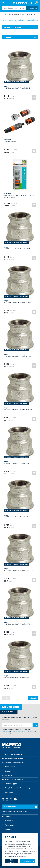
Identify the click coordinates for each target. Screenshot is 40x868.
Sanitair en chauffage (16, 20)
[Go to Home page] (20, 3)
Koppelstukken (31, 20)
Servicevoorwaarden (20, 731)
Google (31, 731)
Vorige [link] (6, 698)
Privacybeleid (6, 731)
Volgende (33, 698)
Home (4, 20)
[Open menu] (3, 3)
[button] (20, 37)
